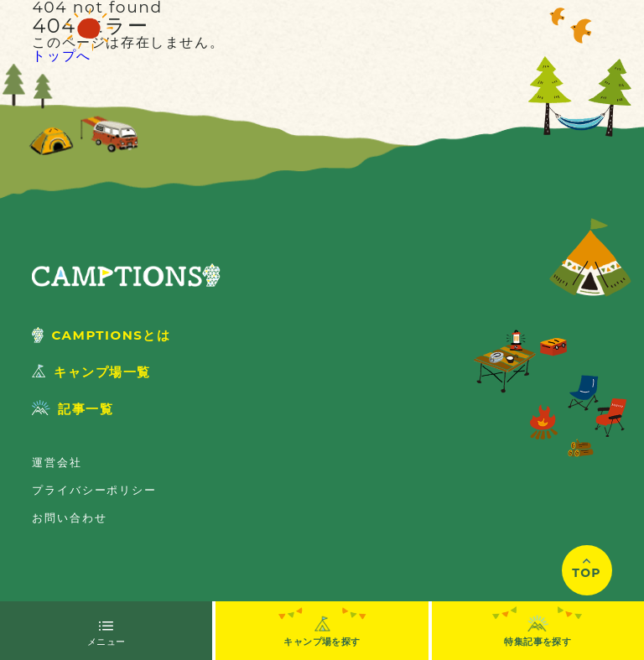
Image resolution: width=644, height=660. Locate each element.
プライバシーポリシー (94, 490)
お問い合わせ (69, 517)
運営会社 (57, 462)
